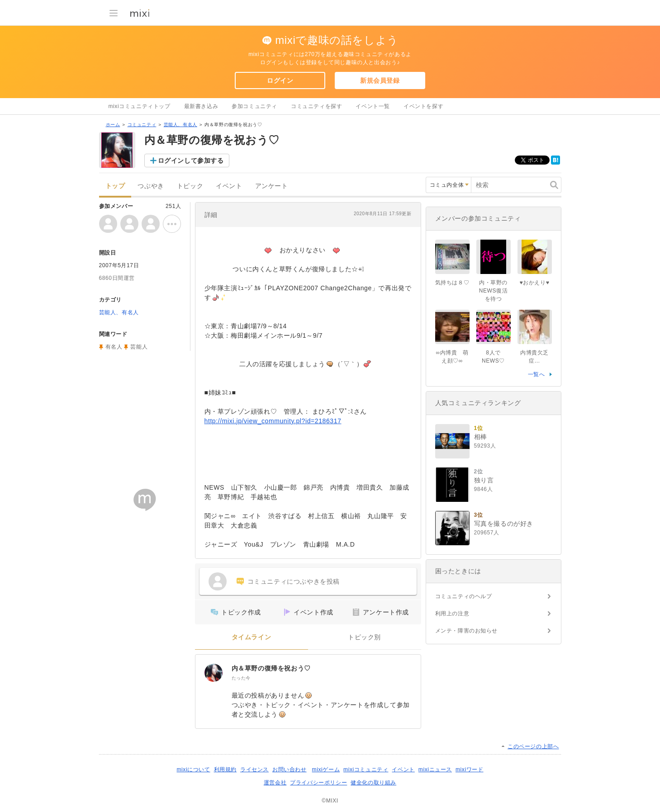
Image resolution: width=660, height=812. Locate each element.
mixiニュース (435, 770)
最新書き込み (201, 106)
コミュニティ (142, 125)
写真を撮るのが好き (504, 524)
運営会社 (275, 783)
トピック (190, 186)
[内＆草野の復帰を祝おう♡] (214, 673)
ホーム (113, 125)
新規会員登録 (380, 80)
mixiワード (470, 770)
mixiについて (193, 770)
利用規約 (225, 770)
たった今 (241, 678)
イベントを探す (423, 106)
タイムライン (252, 637)
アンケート (272, 186)
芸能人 (139, 347)
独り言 (484, 480)
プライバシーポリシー (318, 783)
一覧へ (537, 374)
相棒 (481, 437)
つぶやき (151, 186)
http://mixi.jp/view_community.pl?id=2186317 (273, 421)
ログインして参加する (191, 161)
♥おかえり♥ (535, 283)
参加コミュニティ (254, 106)
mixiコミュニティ (366, 770)
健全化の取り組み (373, 783)
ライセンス (254, 770)
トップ (115, 186)
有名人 (114, 347)
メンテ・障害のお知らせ (467, 631)
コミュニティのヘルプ (464, 596)
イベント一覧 (373, 106)
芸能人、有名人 (180, 125)
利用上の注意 (452, 614)
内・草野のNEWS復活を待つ (494, 291)
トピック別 (364, 637)
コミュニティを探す (316, 106)
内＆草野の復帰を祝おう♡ (271, 668)
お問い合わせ (290, 770)
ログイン (280, 80)
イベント (229, 186)
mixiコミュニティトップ (140, 106)
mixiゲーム (326, 770)
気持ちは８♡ (452, 283)
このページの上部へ (533, 746)
